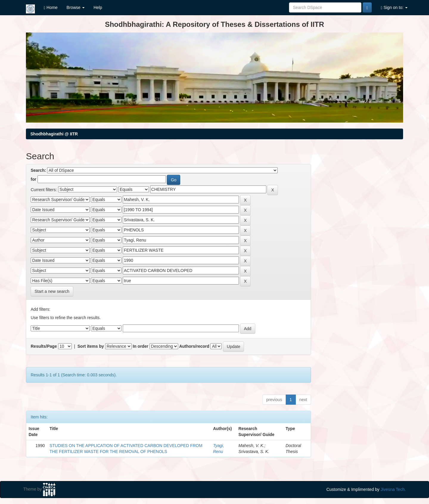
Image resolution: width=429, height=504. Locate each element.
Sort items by (91, 346)
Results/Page (44, 346)
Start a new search (52, 291)
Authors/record (194, 346)
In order (141, 346)
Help (98, 7)
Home (51, 8)
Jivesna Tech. (393, 489)
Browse (76, 7)
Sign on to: (394, 8)
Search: (38, 170)
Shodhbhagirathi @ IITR (54, 134)
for (34, 179)
